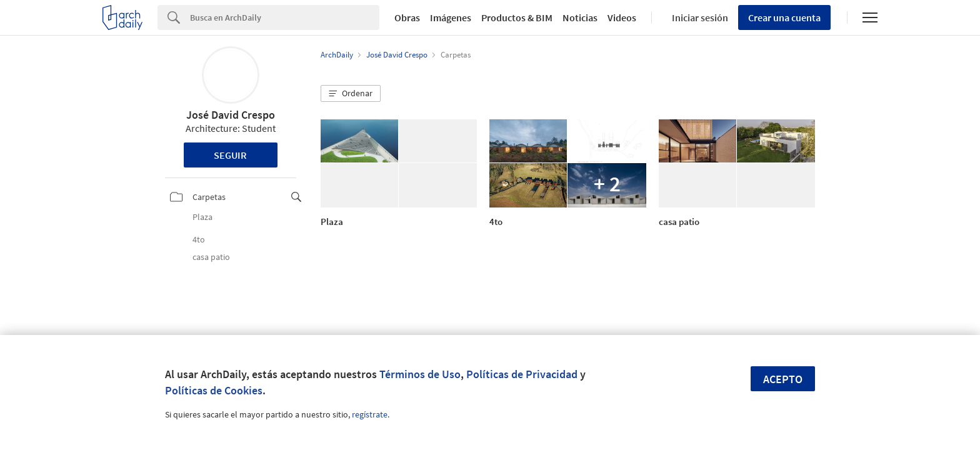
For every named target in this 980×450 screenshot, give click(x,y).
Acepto (783, 379)
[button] (351, 94)
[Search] (285, 17)
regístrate (370, 414)
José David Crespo (231, 115)
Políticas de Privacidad (522, 374)
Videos (622, 17)
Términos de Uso (420, 374)
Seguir (230, 155)
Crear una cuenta (784, 17)
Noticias (580, 17)
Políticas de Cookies (214, 390)
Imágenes (451, 17)
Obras (407, 17)
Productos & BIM (517, 17)
